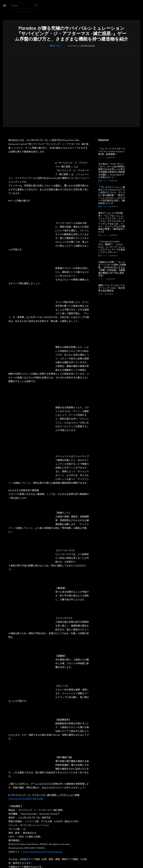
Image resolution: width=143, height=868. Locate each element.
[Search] (36, 6)
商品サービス (55, 46)
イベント (101, 158)
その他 (100, 294)
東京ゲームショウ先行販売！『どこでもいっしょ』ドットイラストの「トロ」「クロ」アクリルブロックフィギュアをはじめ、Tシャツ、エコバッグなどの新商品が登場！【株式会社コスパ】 (112, 222)
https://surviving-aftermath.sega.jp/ (43, 852)
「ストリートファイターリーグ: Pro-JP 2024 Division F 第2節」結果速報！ (112, 152)
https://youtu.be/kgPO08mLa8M (26, 799)
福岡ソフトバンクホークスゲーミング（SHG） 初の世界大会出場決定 (112, 288)
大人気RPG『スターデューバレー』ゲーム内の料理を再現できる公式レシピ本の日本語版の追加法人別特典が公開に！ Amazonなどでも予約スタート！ (112, 171)
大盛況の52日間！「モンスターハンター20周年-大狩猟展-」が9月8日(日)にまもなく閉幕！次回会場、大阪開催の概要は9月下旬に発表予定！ (112, 269)
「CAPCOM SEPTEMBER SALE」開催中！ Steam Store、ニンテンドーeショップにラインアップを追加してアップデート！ (112, 247)
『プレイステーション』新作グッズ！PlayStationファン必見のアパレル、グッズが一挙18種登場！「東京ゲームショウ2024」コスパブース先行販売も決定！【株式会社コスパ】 (112, 195)
